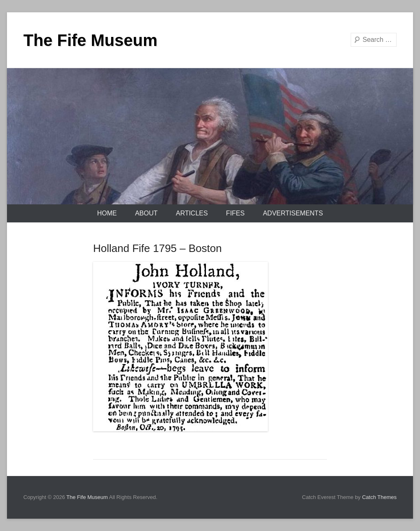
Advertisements (293, 213)
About (146, 213)
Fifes (235, 213)
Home (107, 213)
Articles (192, 213)
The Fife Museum (90, 40)
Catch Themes (379, 497)
